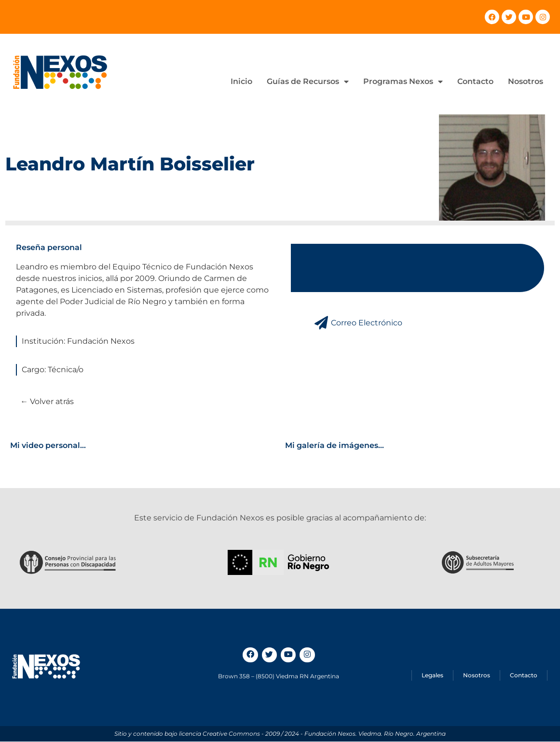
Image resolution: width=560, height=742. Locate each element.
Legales (432, 676)
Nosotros (526, 81)
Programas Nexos (403, 82)
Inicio (241, 81)
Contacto (475, 81)
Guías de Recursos (308, 82)
